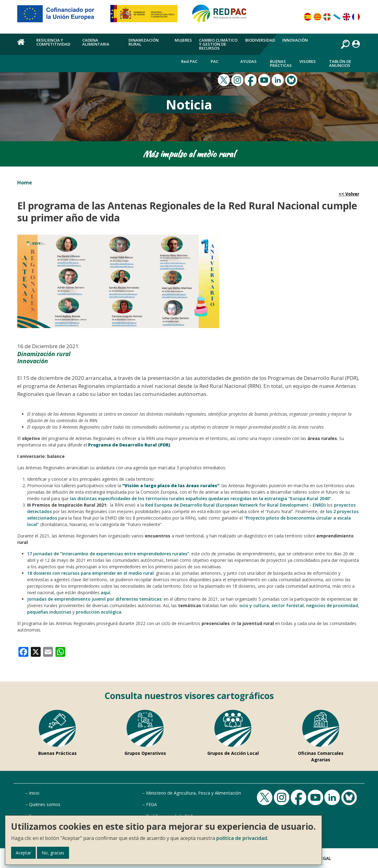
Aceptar (23, 853)
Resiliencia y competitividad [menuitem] (53, 42)
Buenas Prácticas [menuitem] (281, 63)
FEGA (151, 804)
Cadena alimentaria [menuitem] (96, 42)
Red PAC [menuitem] (189, 61)
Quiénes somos (45, 804)
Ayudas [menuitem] (248, 61)
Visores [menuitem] (308, 61)
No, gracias (53, 853)
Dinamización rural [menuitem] (144, 42)
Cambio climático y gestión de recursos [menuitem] (218, 44)
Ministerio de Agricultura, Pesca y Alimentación (193, 793)
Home (25, 183)
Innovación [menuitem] (295, 40)
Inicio (34, 793)
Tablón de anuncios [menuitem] (340, 63)
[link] (23, 651)
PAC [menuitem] (215, 61)
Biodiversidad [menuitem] (260, 40)
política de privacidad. (242, 838)
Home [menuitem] (23, 45)
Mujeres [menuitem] (183, 40)
